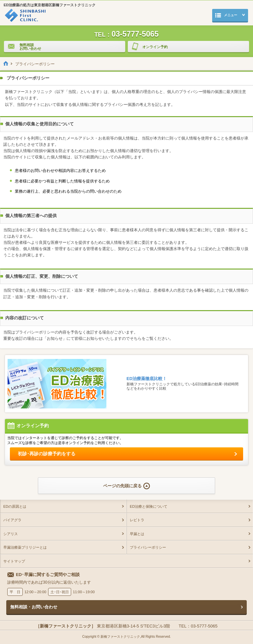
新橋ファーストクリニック (120, 637)
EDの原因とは (15, 506)
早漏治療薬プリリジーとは (25, 547)
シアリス (11, 534)
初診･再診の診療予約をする (47, 454)
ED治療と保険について (149, 506)
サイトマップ (14, 561)
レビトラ (137, 520)
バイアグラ (12, 520)
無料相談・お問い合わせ (34, 607)
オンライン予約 (148, 47)
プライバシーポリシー (148, 547)
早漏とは (137, 534)
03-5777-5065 (126, 34)
